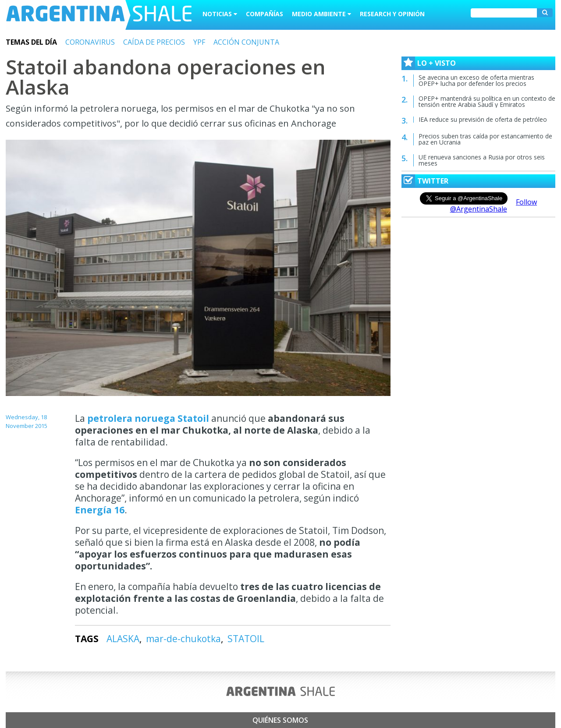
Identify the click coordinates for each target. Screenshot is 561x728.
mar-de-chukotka (183, 639)
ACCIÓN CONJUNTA (246, 42)
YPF (199, 42)
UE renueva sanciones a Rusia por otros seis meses (482, 160)
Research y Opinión (392, 14)
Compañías (265, 14)
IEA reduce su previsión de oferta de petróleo (483, 119)
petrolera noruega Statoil (149, 418)
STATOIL (246, 639)
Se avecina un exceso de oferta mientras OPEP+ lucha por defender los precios (476, 80)
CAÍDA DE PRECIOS (154, 42)
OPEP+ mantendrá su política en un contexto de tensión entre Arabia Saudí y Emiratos (487, 101)
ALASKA (123, 639)
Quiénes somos (280, 720)
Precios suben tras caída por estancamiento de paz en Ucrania (485, 139)
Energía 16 (100, 510)
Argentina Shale (99, 15)
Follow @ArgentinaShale (494, 205)
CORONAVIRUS (90, 42)
